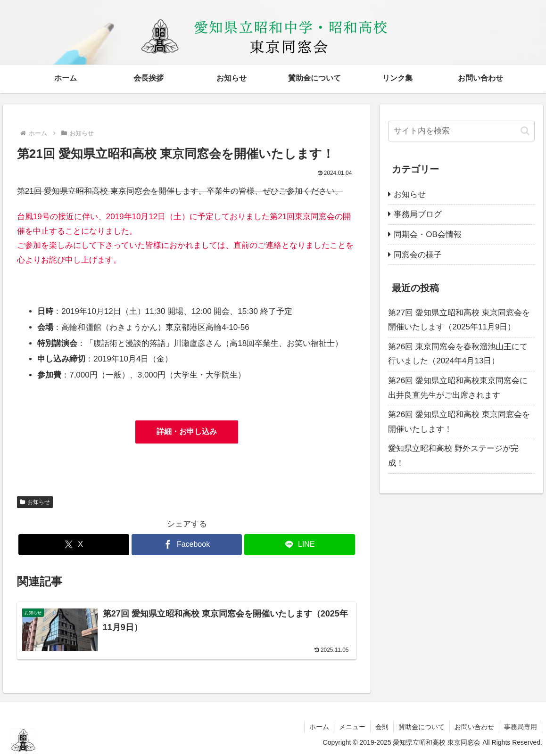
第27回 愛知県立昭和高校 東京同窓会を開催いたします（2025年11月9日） (459, 320)
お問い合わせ (474, 727)
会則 (382, 727)
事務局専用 (521, 727)
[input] (461, 131)
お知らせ (35, 502)
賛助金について (422, 727)
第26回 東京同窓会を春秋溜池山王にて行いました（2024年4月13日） (458, 354)
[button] (525, 131)
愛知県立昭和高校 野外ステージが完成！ (453, 456)
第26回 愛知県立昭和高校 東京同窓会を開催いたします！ (459, 422)
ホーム (319, 727)
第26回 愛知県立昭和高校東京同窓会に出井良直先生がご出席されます (458, 388)
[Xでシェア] (74, 545)
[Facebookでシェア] (187, 545)
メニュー (352, 727)
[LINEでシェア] (299, 545)
